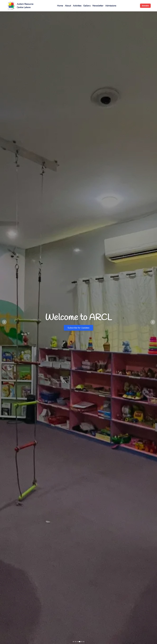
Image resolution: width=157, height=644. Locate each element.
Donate (145, 6)
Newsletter (98, 6)
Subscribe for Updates (78, 328)
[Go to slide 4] (80, 642)
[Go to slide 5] (82, 642)
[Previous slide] (4, 322)
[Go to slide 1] (73, 642)
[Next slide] (153, 322)
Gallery (87, 6)
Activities (77, 6)
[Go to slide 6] (84, 642)
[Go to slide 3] (77, 642)
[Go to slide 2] (75, 642)
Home (60, 6)
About (68, 6)
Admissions (111, 6)
